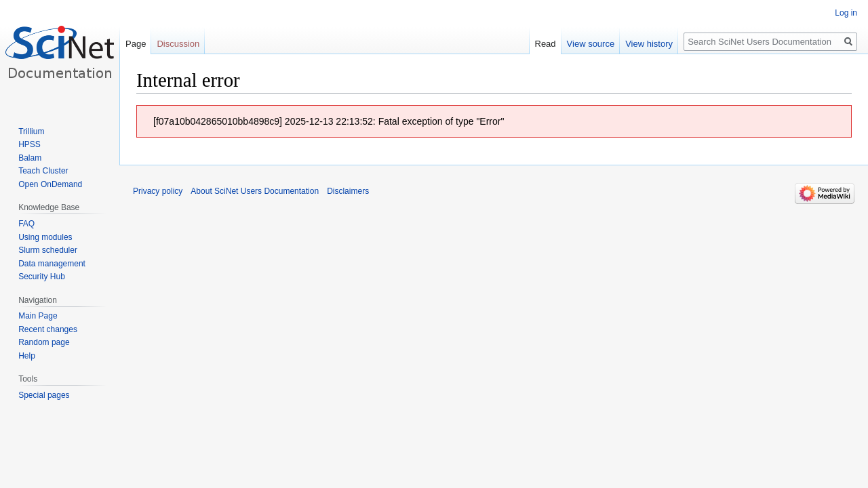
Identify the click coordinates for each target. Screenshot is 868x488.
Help (27, 356)
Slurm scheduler (48, 250)
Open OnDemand (50, 184)
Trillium (31, 131)
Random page (44, 342)
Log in (846, 13)
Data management (52, 264)
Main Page (38, 316)
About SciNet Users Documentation (255, 191)
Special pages (44, 395)
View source (591, 44)
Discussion (178, 44)
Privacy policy (158, 191)
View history (649, 44)
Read (546, 44)
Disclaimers (348, 191)
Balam (30, 158)
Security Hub (42, 277)
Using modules (45, 237)
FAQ (26, 224)
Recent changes (48, 329)
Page (136, 44)
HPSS (29, 144)
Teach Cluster (43, 171)
